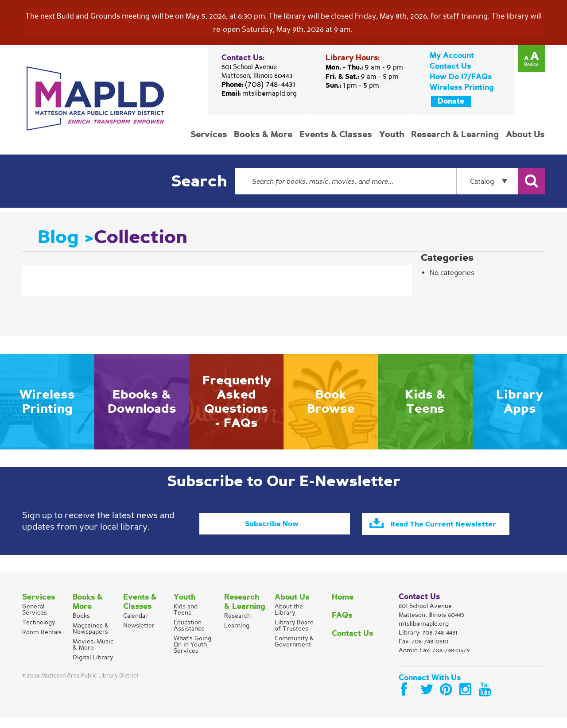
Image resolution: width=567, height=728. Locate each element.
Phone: (258, 85)
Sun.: (352, 85)
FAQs (342, 626)
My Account (452, 56)
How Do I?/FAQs (461, 77)
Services (212, 135)
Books (81, 626)
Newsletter (139, 636)
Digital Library (93, 668)
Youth (393, 135)
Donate (451, 101)
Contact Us (450, 66)
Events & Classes (338, 135)
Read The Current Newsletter (452, 528)
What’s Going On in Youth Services (192, 655)
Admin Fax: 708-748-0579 (434, 661)
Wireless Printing (462, 87)
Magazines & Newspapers (91, 639)
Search (199, 181)
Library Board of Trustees (294, 636)
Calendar (136, 626)
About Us (525, 135)
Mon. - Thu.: (364, 67)
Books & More (266, 135)
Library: (428, 643)
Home (343, 608)
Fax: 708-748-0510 (423, 652)
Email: (259, 93)
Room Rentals (42, 643)
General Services (35, 620)
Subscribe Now (271, 523)
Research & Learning (456, 135)
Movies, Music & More (93, 655)
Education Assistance (189, 636)
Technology (39, 633)
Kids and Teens (186, 620)
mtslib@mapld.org (270, 93)
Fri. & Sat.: (362, 77)
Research (237, 626)
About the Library (289, 620)
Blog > (66, 237)
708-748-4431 (440, 643)
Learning (237, 636)
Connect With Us (430, 688)
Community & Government (294, 652)
